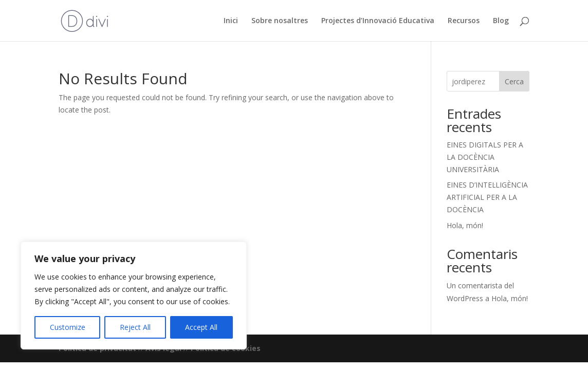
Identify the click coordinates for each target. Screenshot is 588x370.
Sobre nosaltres (280, 21)
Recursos (464, 21)
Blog (501, 21)
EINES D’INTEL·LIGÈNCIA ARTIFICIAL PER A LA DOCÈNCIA (487, 197)
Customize (68, 327)
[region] (134, 295)
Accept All (201, 327)
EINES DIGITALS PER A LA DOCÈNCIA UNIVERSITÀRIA (485, 157)
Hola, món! (465, 225)
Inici (231, 21)
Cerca (514, 81)
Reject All (135, 327)
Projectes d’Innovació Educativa (378, 21)
